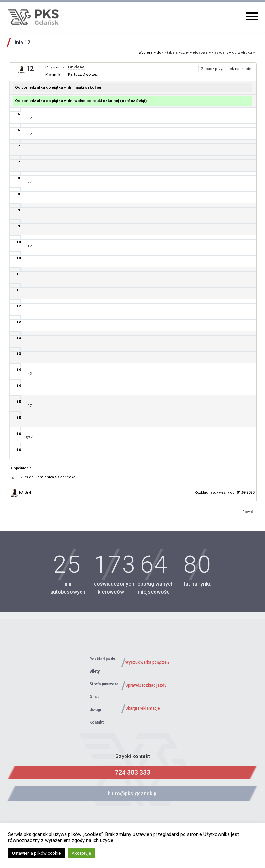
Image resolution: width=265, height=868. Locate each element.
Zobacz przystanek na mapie (226, 69)
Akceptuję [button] (81, 853)
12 (30, 246)
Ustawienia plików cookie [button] (36, 853)
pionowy (200, 53)
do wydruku (242, 53)
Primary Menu (252, 16)
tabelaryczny (178, 53)
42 (30, 374)
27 (30, 182)
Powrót (248, 512)
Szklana (76, 67)
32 (30, 118)
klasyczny (220, 53)
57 (29, 438)
